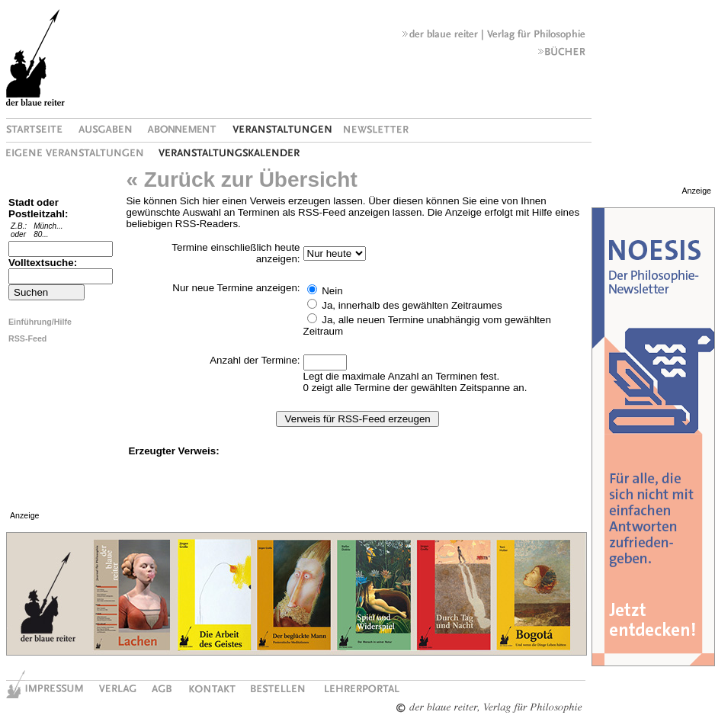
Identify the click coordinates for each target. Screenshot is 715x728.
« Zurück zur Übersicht (241, 180)
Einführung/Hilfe (40, 322)
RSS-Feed (27, 338)
